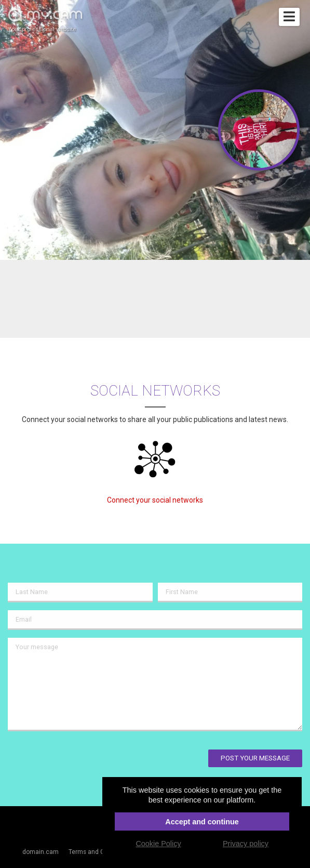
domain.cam (41, 852)
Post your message (255, 758)
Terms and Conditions (100, 852)
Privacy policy (246, 844)
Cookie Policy (158, 844)
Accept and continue (202, 822)
